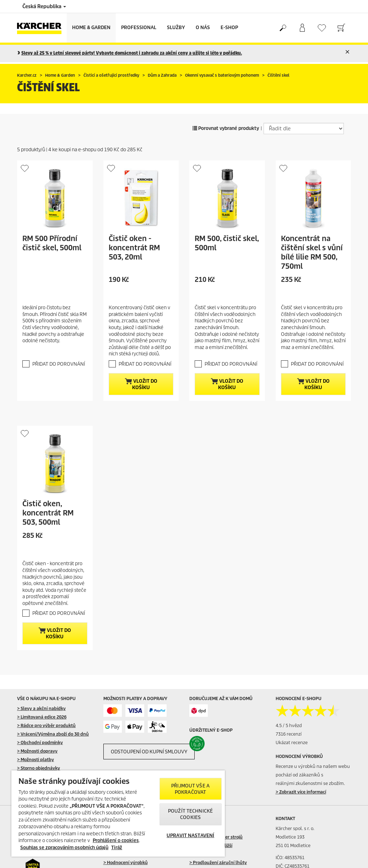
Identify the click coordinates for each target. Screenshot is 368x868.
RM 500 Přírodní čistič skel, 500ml (52, 243)
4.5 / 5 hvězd (289, 725)
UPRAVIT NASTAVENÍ (190, 836)
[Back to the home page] (42, 28)
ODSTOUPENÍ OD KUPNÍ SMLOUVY (149, 752)
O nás (203, 28)
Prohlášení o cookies (116, 840)
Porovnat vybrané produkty (226, 128)
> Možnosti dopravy (37, 751)
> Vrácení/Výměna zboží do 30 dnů (53, 734)
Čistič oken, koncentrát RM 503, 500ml (48, 513)
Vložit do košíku (141, 384)
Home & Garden (91, 28)
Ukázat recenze (292, 743)
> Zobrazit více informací (301, 792)
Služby (176, 28)
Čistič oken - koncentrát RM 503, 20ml (134, 248)
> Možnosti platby (36, 760)
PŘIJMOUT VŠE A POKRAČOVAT (190, 789)
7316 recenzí (289, 734)
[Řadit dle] (304, 129)
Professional (139, 28)
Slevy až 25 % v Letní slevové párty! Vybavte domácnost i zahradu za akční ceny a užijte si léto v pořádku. (132, 53)
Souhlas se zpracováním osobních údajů (64, 848)
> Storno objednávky (39, 768)
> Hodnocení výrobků (126, 862)
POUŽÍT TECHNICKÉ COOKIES (190, 814)
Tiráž (117, 848)
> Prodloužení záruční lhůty (218, 862)
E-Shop (229, 28)
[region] (118, 814)
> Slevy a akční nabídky (41, 708)
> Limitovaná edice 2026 (42, 717)
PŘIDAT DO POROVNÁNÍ (59, 364)
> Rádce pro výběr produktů (46, 725)
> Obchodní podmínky (40, 743)
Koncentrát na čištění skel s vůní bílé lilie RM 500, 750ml (312, 252)
